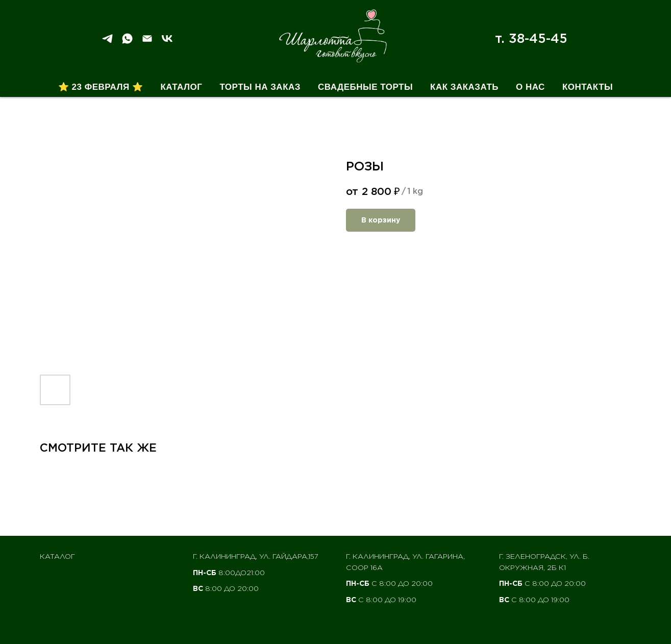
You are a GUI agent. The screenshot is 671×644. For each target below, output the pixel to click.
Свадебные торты (365, 87)
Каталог (181, 87)
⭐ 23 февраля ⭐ (101, 87)
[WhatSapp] (127, 42)
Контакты (588, 87)
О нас (530, 87)
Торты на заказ (260, 87)
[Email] (147, 42)
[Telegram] (107, 42)
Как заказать (464, 87)
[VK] (167, 42)
